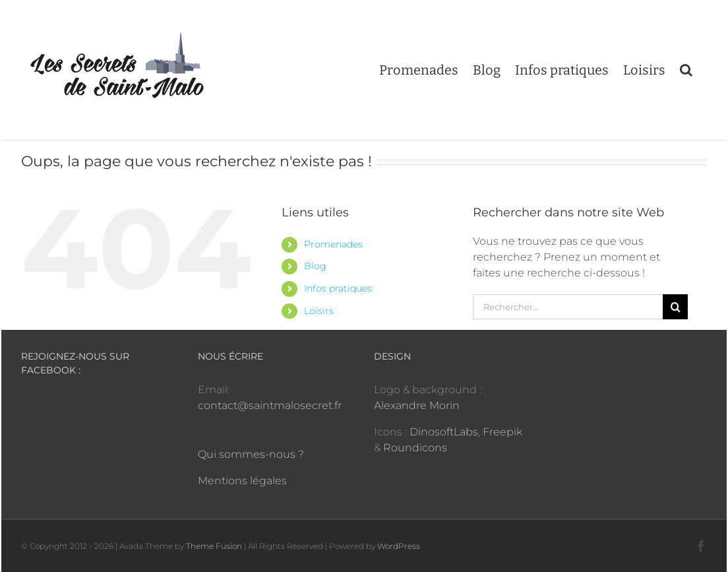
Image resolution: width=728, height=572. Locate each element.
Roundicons (415, 448)
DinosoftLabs (444, 432)
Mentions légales (242, 481)
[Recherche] (675, 307)
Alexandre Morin (417, 405)
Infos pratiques (338, 288)
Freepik (502, 432)
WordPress (399, 546)
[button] (686, 70)
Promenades (333, 244)
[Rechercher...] (568, 307)
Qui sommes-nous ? (251, 454)
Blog (315, 266)
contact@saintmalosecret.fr (270, 405)
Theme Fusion (214, 546)
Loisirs (319, 311)
